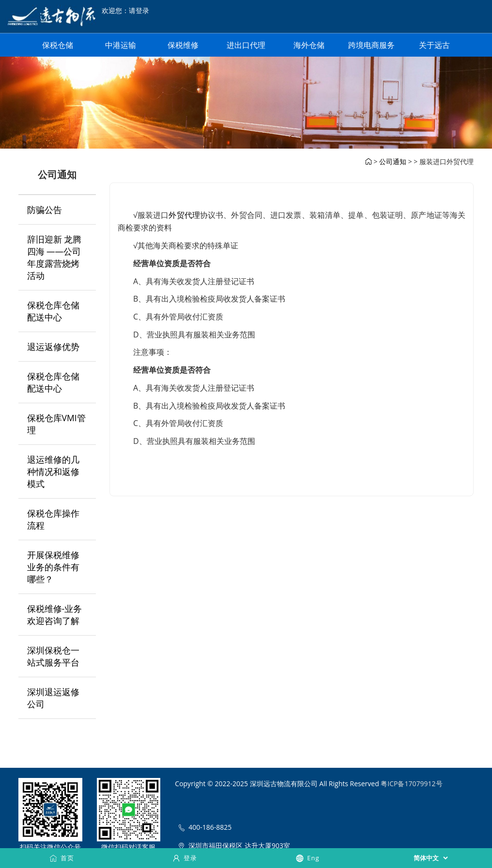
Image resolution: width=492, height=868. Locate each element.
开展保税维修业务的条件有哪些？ (53, 567)
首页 (61, 858)
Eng (307, 858)
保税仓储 (58, 45)
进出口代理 (246, 45)
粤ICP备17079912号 (411, 784)
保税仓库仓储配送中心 (53, 311)
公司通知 (393, 161)
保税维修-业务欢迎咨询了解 (55, 615)
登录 (184, 858)
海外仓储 (309, 45)
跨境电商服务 (371, 45)
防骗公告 (45, 210)
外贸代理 (184, 215)
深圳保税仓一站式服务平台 (53, 656)
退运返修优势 (53, 347)
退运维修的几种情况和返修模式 (53, 472)
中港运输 (121, 45)
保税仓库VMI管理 (56, 424)
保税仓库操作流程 (53, 519)
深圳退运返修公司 (53, 698)
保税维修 (183, 45)
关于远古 (434, 45)
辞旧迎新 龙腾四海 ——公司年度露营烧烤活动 (54, 257)
